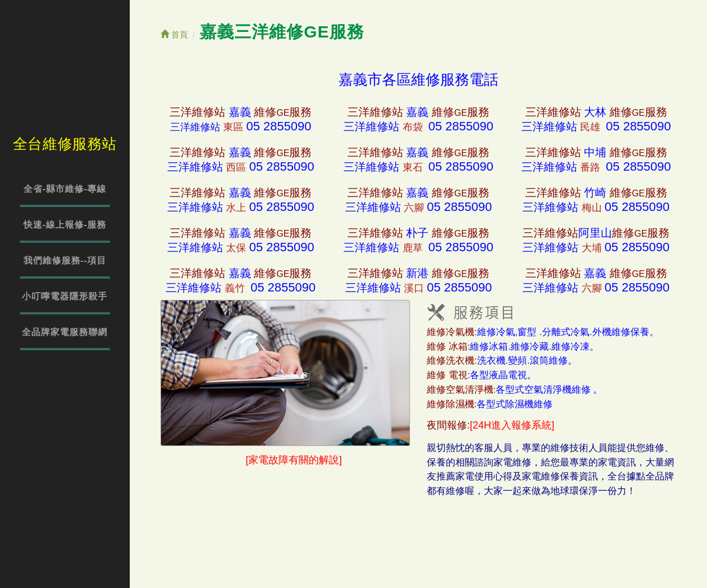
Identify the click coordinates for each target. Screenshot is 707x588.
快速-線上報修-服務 (65, 225)
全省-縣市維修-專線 (65, 189)
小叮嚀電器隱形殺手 (65, 296)
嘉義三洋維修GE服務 (282, 32)
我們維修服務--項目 (65, 260)
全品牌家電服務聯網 (65, 332)
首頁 (174, 34)
